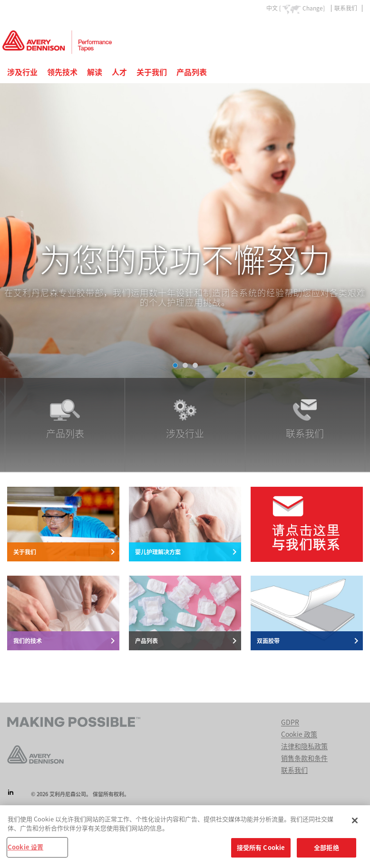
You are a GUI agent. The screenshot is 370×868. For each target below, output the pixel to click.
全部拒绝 (326, 852)
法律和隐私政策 (304, 746)
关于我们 (152, 72)
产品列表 (192, 72)
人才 (119, 72)
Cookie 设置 (25, 851)
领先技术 (62, 72)
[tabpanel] (185, 231)
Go (355, 30)
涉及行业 (22, 72)
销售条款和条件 (304, 758)
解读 (95, 72)
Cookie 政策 (299, 734)
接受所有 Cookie (261, 852)
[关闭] (355, 824)
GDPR (290, 723)
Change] (314, 8)
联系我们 (346, 8)
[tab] (175, 365)
